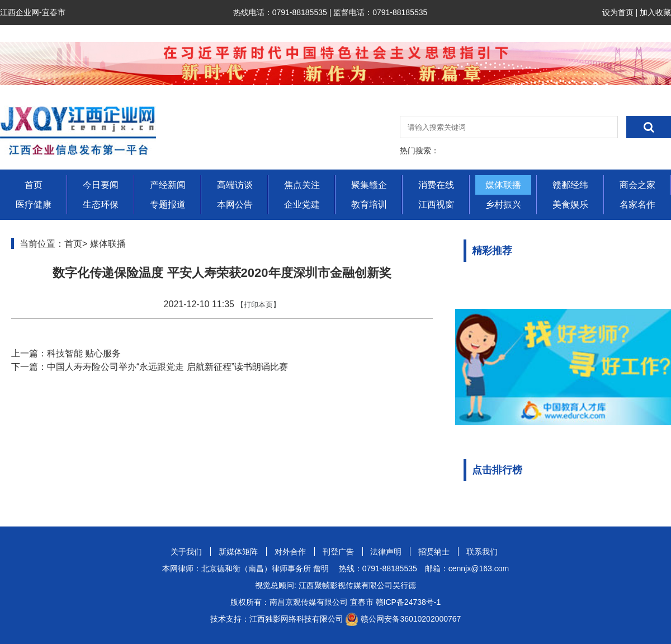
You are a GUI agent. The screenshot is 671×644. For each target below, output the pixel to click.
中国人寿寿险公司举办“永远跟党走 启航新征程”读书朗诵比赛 (167, 367)
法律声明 (386, 552)
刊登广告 (338, 552)
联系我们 (482, 552)
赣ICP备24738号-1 (408, 602)
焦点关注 (302, 185)
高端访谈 (235, 185)
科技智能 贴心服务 (84, 353)
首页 (34, 185)
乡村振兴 (503, 205)
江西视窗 (436, 205)
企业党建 (302, 205)
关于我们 (186, 552)
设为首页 (618, 12)
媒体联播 (503, 185)
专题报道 (168, 205)
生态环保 (101, 205)
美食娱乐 (570, 205)
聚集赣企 (369, 185)
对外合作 (290, 552)
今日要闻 (101, 185)
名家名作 (637, 205)
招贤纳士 (434, 552)
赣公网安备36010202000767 (411, 619)
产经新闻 (168, 185)
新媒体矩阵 (238, 552)
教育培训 (369, 205)
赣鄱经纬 (570, 185)
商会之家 (637, 185)
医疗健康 (34, 205)
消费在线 (436, 185)
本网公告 (235, 205)
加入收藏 (655, 12)
